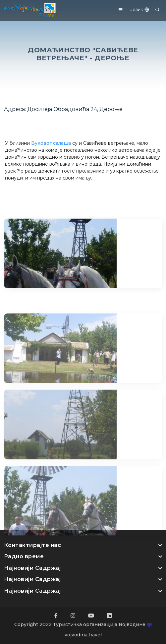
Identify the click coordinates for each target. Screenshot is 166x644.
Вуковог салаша (51, 143)
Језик (140, 9)
